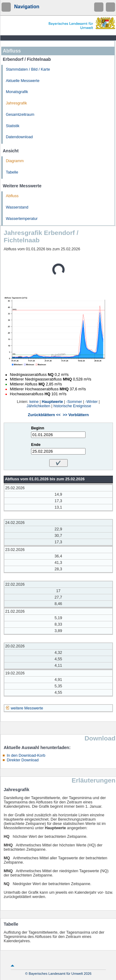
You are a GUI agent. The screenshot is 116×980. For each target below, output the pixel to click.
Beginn (38, 428)
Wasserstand (17, 207)
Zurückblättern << (44, 415)
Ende (36, 445)
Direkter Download (23, 760)
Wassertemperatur (22, 219)
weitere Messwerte (27, 708)
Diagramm (15, 161)
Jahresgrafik (16, 103)
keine (34, 402)
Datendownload (19, 137)
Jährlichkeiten (38, 406)
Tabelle (12, 172)
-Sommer (74, 402)
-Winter (92, 402)
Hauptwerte (52, 402)
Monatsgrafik (17, 92)
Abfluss (12, 196)
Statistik (13, 126)
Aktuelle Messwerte (23, 81)
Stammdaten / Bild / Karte (28, 69)
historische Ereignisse (72, 406)
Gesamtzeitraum (20, 115)
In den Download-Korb (26, 755)
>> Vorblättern (76, 415)
